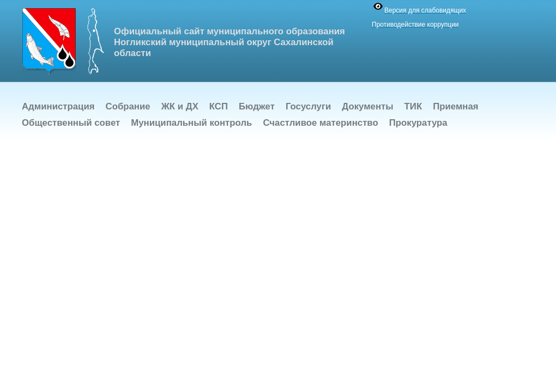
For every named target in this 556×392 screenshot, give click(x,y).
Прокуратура (418, 123)
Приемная (455, 106)
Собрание (128, 106)
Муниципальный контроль (191, 123)
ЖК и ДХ (180, 106)
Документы (367, 106)
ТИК (413, 106)
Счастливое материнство (320, 123)
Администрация (58, 106)
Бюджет (257, 106)
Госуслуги (308, 106)
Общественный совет (71, 123)
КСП (219, 106)
